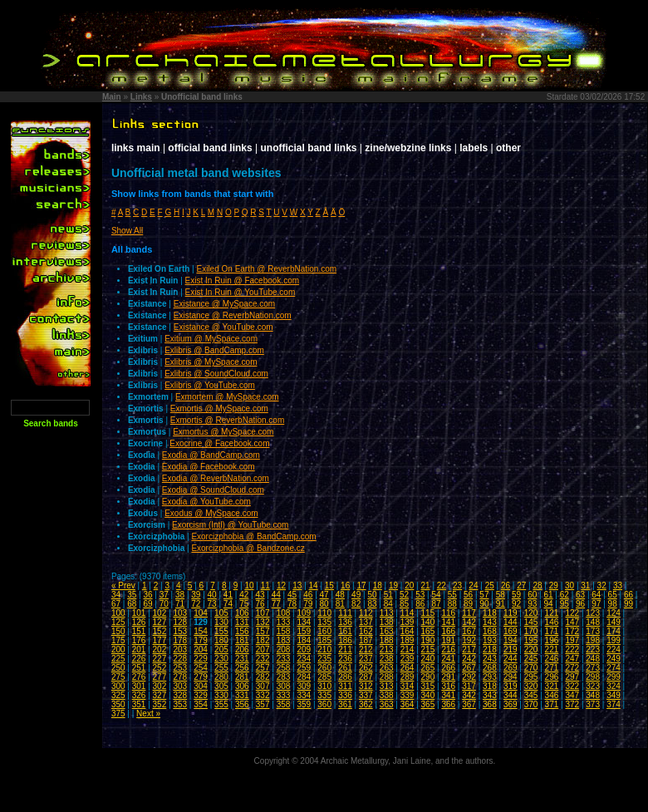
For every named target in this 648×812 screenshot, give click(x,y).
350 (118, 704)
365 (428, 704)
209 (304, 650)
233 (284, 659)
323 (593, 686)
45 (292, 595)
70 (164, 604)
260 (324, 668)
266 (448, 668)
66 (628, 595)
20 (409, 586)
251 (139, 668)
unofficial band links (309, 148)
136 (345, 622)
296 (552, 677)
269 (511, 668)
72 (196, 604)
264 (407, 668)
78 (292, 604)
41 (228, 595)
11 (265, 586)
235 (324, 659)
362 (366, 704)
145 (531, 622)
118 (490, 613)
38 (180, 595)
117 (469, 613)
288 (387, 677)
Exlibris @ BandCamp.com (214, 350)
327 (160, 695)
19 (393, 586)
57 (484, 595)
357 (263, 704)
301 (139, 686)
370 (531, 704)
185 (324, 640)
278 (180, 677)
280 (221, 677)
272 (572, 668)
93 (532, 604)
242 (469, 659)
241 (448, 659)
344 (511, 695)
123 (593, 613)
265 (428, 668)
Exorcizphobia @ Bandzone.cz (248, 548)
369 (511, 704)
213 (387, 650)
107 (263, 613)
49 (356, 595)
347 (572, 695)
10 (249, 586)
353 (180, 704)
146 (552, 622)
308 (284, 686)
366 (448, 704)
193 (490, 640)
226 (139, 659)
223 (593, 650)
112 (366, 613)
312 (366, 686)
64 (596, 595)
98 (613, 604)
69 (147, 604)
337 (366, 695)
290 (428, 677)
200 (118, 650)
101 (139, 613)
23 (457, 586)
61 (548, 595)
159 (304, 631)
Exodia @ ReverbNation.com (216, 478)
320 (531, 686)
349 (614, 695)
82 (356, 604)
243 (490, 659)
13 (297, 586)
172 (572, 631)
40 (212, 595)
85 (404, 604)
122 (572, 613)
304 (201, 686)
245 (531, 659)
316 (448, 686)
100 (118, 613)
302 (160, 686)
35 (132, 595)
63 (580, 595)
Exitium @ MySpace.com (211, 339)
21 (426, 586)
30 (569, 586)
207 (263, 650)
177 (160, 640)
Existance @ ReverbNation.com (233, 315)
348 (593, 695)
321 (552, 686)
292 (469, 677)
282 (263, 677)
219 (511, 650)
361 (345, 704)
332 (263, 695)
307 (263, 686)
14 (314, 586)
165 (428, 631)
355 (221, 704)
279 (201, 677)
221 (552, 650)
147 (572, 622)
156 (242, 631)
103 (180, 613)
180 (221, 640)
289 (407, 677)
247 (572, 659)
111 (345, 613)
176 (139, 640)
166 (448, 631)
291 (448, 677)
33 (618, 586)
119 (511, 613)
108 (284, 613)
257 (263, 668)
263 (387, 668)
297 (572, 677)
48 (340, 595)
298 (593, 677)
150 (118, 631)
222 (572, 650)
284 (304, 677)
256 (242, 668)
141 (448, 622)
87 (437, 604)
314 (407, 686)
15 (329, 586)
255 (221, 668)
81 (340, 604)
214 (407, 650)
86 (420, 604)
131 (242, 622)
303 (180, 686)
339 (407, 695)
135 (324, 622)
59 (516, 595)
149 (614, 622)
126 (139, 622)
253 (180, 668)
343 (490, 695)
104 (201, 613)
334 (304, 695)
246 (552, 659)
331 (242, 695)
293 (490, 677)
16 (345, 586)
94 (548, 604)
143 (490, 622)
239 (407, 659)
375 (118, 714)
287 (366, 677)
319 (511, 686)
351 (139, 704)
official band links (210, 148)
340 (428, 695)
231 (242, 659)
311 (345, 686)
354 (201, 704)
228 (180, 659)
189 (407, 640)
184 (304, 640)
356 (242, 704)
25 (490, 586)
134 (304, 622)
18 (378, 586)
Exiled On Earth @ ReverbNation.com (267, 269)
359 (304, 704)
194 (511, 640)
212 (366, 650)
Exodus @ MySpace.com (211, 513)
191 (448, 640)
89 (468, 604)
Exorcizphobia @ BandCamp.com (253, 536)
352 (160, 704)
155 (221, 631)
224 (614, 650)
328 (180, 695)
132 (263, 622)
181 (242, 640)
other (508, 148)
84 (388, 604)
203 (180, 650)
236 (345, 659)
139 (407, 622)
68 (132, 604)
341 (448, 695)
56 (468, 595)
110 (324, 613)
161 (345, 631)
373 (593, 704)
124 (614, 613)
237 (366, 659)
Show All (127, 231)
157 (263, 631)
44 (276, 595)
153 (180, 631)
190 (428, 640)
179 (201, 640)
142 (469, 622)
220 (531, 650)
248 (593, 659)
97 (596, 604)
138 (387, 622)
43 (260, 595)
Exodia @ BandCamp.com (211, 455)
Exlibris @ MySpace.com (211, 362)
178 (180, 640)
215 (428, 650)
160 (324, 631)
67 (116, 604)
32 (602, 586)
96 (580, 604)
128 (180, 622)
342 (469, 695)
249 (614, 659)
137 (366, 622)
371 (552, 704)
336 (345, 695)
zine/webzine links (408, 148)
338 (387, 695)
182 (263, 640)
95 (565, 604)
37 (164, 595)
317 (469, 686)
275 (118, 677)
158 (284, 631)
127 (160, 622)
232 (263, 659)
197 (572, 640)
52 (404, 595)
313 (387, 686)
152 (160, 631)
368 (490, 704)
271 (552, 668)
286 (345, 677)
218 (490, 650)
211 (345, 650)
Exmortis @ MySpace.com (219, 408)
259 (304, 668)
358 (284, 704)
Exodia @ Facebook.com (209, 467)
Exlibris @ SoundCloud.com (216, 374)
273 (593, 668)
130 (221, 622)
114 (407, 613)
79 (308, 604)
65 (613, 595)
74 (228, 604)
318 (490, 686)
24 (473, 586)
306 (242, 686)
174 (614, 631)
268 (490, 668)
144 (511, 622)
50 (372, 595)
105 (221, 613)
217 (469, 650)
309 (304, 686)
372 (572, 704)
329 (201, 695)
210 (324, 650)
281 (242, 677)
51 (388, 595)
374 (614, 704)
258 (284, 668)
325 (118, 695)
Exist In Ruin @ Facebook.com (242, 281)
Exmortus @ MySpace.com (223, 432)
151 (139, 631)
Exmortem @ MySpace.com (227, 397)
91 (501, 604)
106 (242, 613)
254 (201, 668)
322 (572, 686)
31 (585, 586)
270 (531, 668)
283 (284, 677)
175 (118, 640)
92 (516, 604)
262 (366, 668)
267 (469, 668)
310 (324, 686)
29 (554, 586)
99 (628, 604)
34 (116, 595)
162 (366, 631)
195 (531, 640)
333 (284, 695)
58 (501, 595)
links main (136, 148)
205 (221, 650)
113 (387, 613)
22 (442, 586)
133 (284, 622)
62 (565, 595)
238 (387, 659)
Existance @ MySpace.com (224, 304)
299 (614, 677)
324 (614, 686)
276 (139, 677)
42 (244, 595)
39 (196, 595)
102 (160, 613)
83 (372, 604)
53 (420, 595)
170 (531, 631)
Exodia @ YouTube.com (206, 502)
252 (160, 668)
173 (593, 631)
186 (345, 640)
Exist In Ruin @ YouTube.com (241, 292)
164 (407, 631)
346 (552, 695)
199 (614, 640)
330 (221, 695)
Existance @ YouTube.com (223, 327)
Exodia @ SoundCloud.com (213, 490)
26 (506, 586)
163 (387, 631)
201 (139, 650)
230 (221, 659)
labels (474, 148)
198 (593, 640)
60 (532, 595)
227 (160, 659)
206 (242, 650)
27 (521, 586)
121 (552, 613)
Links (141, 97)
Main (112, 97)
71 (180, 604)
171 (552, 631)
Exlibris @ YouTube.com (210, 385)
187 (366, 640)
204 (201, 650)
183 (284, 640)
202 (160, 650)
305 (221, 686)
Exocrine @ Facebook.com (219, 443)
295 (531, 677)
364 (407, 704)
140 (428, 622)
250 (118, 668)
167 (469, 631)
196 (552, 640)
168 (490, 631)
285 (324, 677)
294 (511, 677)
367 (469, 704)
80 (324, 604)
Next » (148, 714)
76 (260, 604)
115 (428, 613)
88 (452, 604)
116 (448, 613)
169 (511, 631)
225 (118, 659)
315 (428, 686)
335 (324, 695)
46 (308, 595)
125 (118, 622)
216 (448, 650)
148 (593, 622)
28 (537, 586)
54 (437, 595)
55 (452, 595)
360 (324, 704)
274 (614, 668)
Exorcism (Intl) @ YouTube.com (230, 525)
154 (201, 631)
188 (387, 640)
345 (531, 695)
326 (139, 695)
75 (244, 604)
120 (531, 613)
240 (428, 659)
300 (118, 686)
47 (324, 595)
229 (201, 659)
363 (387, 704)
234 (304, 659)
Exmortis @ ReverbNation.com (227, 420)
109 (304, 613)
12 (281, 586)
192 (469, 640)
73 (212, 604)
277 (160, 677)
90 (484, 604)
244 (511, 659)
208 (284, 650)
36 (147, 595)
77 (276, 604)
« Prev (123, 586)
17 (361, 586)
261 (345, 668)
